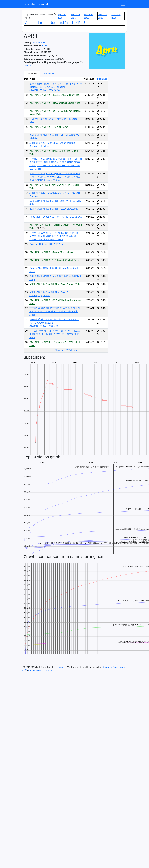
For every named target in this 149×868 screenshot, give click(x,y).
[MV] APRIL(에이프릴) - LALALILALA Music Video (54, 95)
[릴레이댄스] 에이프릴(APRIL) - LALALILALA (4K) (54, 209)
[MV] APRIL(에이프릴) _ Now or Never (48, 127)
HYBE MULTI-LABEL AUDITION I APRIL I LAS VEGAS (56, 217)
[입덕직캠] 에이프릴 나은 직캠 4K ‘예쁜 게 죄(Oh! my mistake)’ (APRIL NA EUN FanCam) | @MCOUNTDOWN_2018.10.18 (56, 87)
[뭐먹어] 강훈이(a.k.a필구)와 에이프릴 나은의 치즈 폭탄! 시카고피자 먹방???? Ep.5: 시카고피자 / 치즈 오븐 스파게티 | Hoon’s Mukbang (55, 177)
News (61, 667)
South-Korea (39, 42)
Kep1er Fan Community (40, 670)
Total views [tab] (48, 74)
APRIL (45, 46)
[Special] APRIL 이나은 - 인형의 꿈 (46, 244)
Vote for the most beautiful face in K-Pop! (55, 23)
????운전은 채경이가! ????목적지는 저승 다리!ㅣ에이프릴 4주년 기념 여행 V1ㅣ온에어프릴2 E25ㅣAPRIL (55, 312)
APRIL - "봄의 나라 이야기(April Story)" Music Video (55, 284)
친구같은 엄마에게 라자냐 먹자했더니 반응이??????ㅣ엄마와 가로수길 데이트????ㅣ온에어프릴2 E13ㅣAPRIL (55, 334)
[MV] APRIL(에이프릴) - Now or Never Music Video (55, 103)
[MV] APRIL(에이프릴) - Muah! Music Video (51, 252)
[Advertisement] (124, 116)
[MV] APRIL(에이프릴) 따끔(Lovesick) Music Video (55, 260)
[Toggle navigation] (123, 4)
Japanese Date (110, 667)
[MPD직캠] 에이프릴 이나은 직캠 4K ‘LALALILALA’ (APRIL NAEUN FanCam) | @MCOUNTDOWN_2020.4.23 (54, 323)
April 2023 (29, 66)
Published (102, 79)
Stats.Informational (35, 4)
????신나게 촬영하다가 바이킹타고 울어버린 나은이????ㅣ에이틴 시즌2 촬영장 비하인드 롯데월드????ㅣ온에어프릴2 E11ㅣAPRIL (54, 236)
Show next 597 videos (66, 350)
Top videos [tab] (32, 74)
